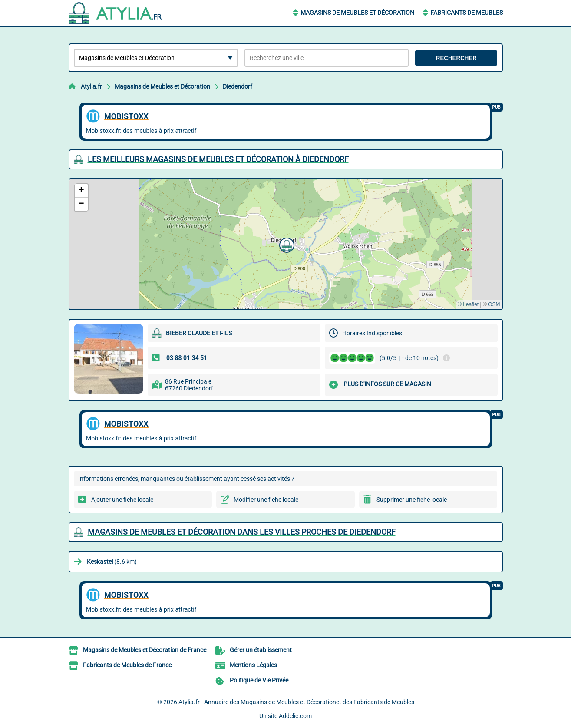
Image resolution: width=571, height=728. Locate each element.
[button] (286, 244)
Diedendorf (238, 86)
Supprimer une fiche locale (412, 500)
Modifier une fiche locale (266, 500)
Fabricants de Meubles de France (127, 665)
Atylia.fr (91, 86)
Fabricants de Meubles (467, 13)
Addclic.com (295, 716)
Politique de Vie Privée (259, 680)
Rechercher (456, 58)
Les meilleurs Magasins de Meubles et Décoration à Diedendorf (218, 159)
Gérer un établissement (261, 650)
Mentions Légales (253, 665)
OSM (494, 304)
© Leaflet (468, 304)
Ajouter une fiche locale (122, 500)
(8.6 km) (112, 562)
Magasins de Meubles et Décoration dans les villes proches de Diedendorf (242, 532)
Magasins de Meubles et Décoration (357, 13)
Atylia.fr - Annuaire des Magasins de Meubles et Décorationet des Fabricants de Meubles (296, 702)
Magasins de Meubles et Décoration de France (145, 650)
